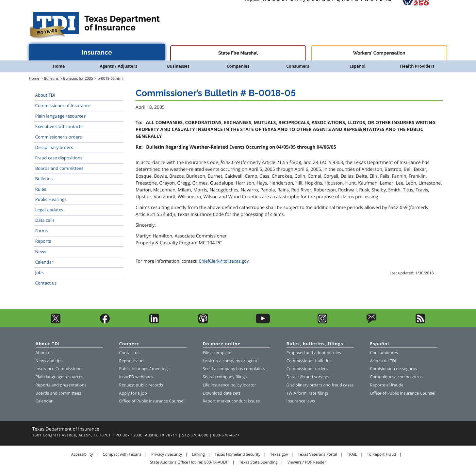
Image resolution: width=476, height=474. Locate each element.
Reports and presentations (61, 385)
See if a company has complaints (234, 369)
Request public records (141, 385)
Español (358, 66)
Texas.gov (279, 454)
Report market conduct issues (231, 401)
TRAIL (352, 454)
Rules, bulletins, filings (315, 344)
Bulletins (51, 79)
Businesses (178, 66)
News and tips (49, 361)
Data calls (45, 220)
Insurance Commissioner (59, 369)
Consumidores (384, 353)
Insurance (97, 52)
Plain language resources (61, 116)
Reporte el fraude (387, 385)
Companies (238, 66)
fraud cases (343, 385)
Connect (129, 344)
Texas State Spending (258, 462)
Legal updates (49, 210)
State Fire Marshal (238, 53)
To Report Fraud (382, 454)
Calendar (44, 262)
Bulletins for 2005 (78, 79)
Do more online (222, 344)
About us (44, 353)
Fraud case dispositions (59, 158)
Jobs (40, 272)
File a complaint (218, 353)
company (231, 361)
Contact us (46, 283)
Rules (41, 189)
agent (252, 361)
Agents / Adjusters (118, 66)
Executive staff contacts (59, 126)
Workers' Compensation (379, 53)
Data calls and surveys (308, 377)
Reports (43, 241)
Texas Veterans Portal (318, 454)
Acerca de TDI (383, 361)
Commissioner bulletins (309, 361)
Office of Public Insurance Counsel (152, 401)
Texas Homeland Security (238, 454)
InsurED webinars (136, 377)
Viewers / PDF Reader (307, 462)
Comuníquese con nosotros (396, 377)
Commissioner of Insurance (63, 106)
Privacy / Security (167, 454)
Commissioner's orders (59, 137)
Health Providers (417, 66)
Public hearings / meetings (145, 369)
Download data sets (222, 393)
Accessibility (82, 454)
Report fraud (131, 361)
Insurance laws (301, 401)
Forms (42, 231)
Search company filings (225, 377)
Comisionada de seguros (394, 369)
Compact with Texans (122, 454)
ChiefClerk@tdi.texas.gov (224, 261)
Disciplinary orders (54, 147)
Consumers (298, 66)
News (41, 252)
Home (59, 66)
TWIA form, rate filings (308, 393)
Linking (198, 454)
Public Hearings (51, 199)
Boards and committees (59, 168)
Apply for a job (133, 393)
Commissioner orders (307, 369)
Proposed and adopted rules (314, 353)
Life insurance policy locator (230, 385)
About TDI (45, 95)
